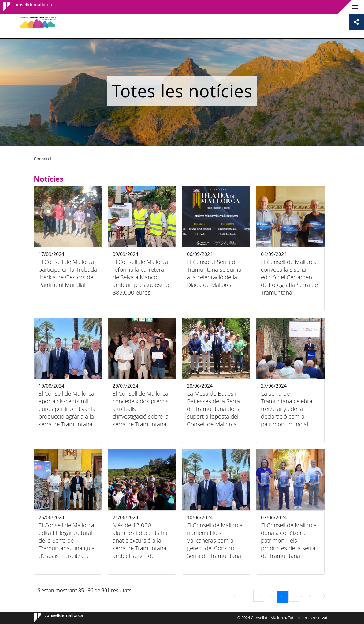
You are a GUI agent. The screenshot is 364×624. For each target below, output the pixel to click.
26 (313, 596)
